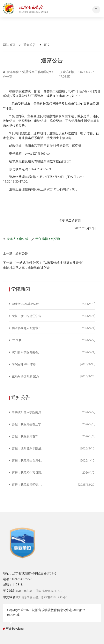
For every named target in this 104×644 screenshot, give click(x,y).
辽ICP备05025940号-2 (49, 591)
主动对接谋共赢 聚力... (53, 376)
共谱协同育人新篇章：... (53, 328)
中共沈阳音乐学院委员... (53, 412)
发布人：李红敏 (16, 239)
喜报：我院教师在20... (53, 436)
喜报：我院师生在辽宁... (53, 424)
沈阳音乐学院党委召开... (53, 352)
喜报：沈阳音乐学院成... (53, 448)
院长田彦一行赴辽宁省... (53, 316)
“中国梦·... (53, 340)
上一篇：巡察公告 (15, 253)
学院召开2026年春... (53, 364)
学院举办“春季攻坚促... (53, 304)
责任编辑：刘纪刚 (46, 239)
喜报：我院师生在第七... (53, 461)
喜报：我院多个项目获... (53, 473)
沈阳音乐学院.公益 (27, 597)
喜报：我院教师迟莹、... (53, 485)
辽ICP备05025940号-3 (54, 597)
